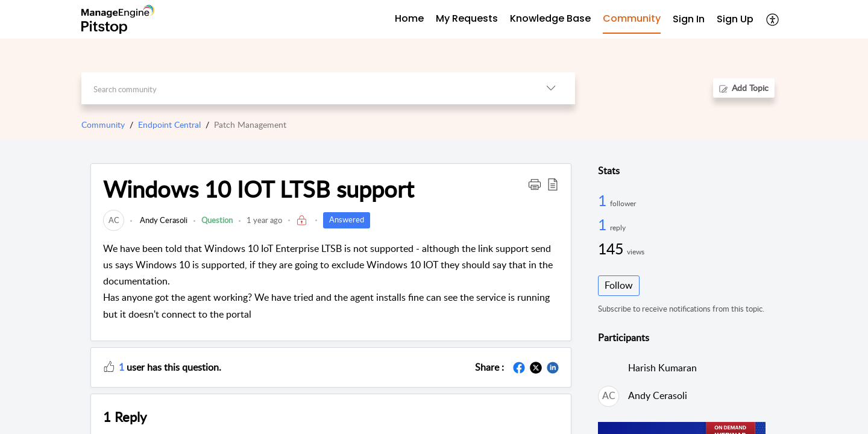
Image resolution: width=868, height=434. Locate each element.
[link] (114, 220)
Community (103, 124)
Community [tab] (632, 18)
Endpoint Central (169, 124)
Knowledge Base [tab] (550, 18)
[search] (304, 88)
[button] (773, 19)
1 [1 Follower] (604, 200)
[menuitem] (689, 20)
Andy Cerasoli (163, 220)
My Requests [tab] (467, 18)
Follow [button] (619, 285)
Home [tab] (409, 18)
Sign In (689, 19)
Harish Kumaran (662, 368)
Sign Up (735, 19)
